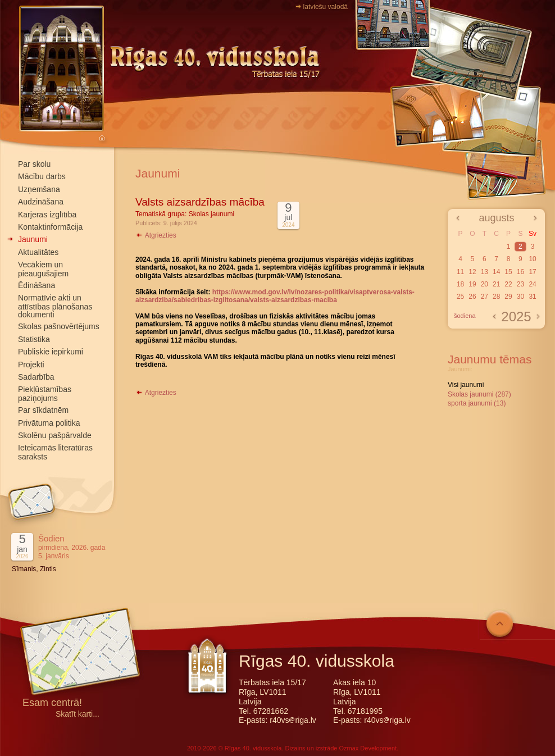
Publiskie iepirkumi (51, 352)
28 (496, 297)
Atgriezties (156, 235)
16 (520, 272)
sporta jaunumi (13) (477, 403)
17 (532, 272)
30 (520, 297)
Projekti (31, 365)
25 (460, 297)
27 (485, 297)
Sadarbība (36, 377)
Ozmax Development (368, 748)
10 (532, 259)
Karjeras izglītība (47, 215)
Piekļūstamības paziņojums (45, 393)
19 (472, 284)
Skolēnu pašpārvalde (55, 435)
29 (508, 297)
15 (508, 272)
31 (532, 297)
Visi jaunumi (466, 385)
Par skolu (34, 164)
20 (485, 284)
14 (496, 272)
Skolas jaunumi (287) (479, 394)
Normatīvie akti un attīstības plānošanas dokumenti (55, 306)
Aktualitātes (38, 252)
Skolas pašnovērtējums (59, 326)
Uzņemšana (39, 189)
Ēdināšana (37, 285)
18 (460, 284)
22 (508, 284)
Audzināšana (41, 202)
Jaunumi (33, 239)
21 (496, 284)
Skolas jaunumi (211, 214)
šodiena (465, 316)
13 (485, 272)
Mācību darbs (42, 176)
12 (472, 272)
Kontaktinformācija (50, 227)
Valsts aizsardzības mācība (200, 202)
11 (460, 272)
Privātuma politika (49, 423)
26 (472, 297)
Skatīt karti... (78, 714)
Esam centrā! (52, 703)
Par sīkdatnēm (43, 410)
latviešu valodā (326, 7)
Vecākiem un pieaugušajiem (43, 269)
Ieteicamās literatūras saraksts (55, 452)
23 (520, 284)
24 (532, 284)
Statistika (34, 339)
